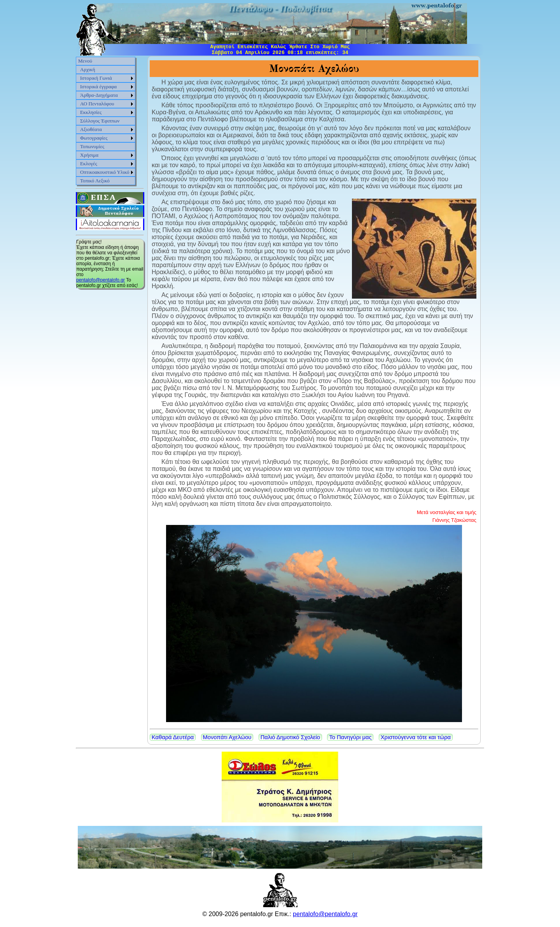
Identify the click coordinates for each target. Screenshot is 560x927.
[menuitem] (106, 61)
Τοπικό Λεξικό (95, 181)
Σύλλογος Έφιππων (100, 121)
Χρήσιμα (89, 155)
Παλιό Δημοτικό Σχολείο (290, 737)
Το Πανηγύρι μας (350, 737)
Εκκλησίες (91, 112)
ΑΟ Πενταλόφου (97, 104)
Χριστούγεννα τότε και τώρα (416, 737)
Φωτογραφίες (94, 138)
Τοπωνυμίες (92, 146)
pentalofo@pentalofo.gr (101, 280)
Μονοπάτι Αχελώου (227, 737)
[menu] (106, 121)
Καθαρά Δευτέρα (173, 737)
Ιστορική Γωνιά (96, 78)
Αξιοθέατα (91, 129)
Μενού (85, 61)
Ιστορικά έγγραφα (98, 87)
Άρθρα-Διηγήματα (99, 95)
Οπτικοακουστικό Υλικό (105, 172)
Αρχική (88, 69)
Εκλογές (89, 164)
